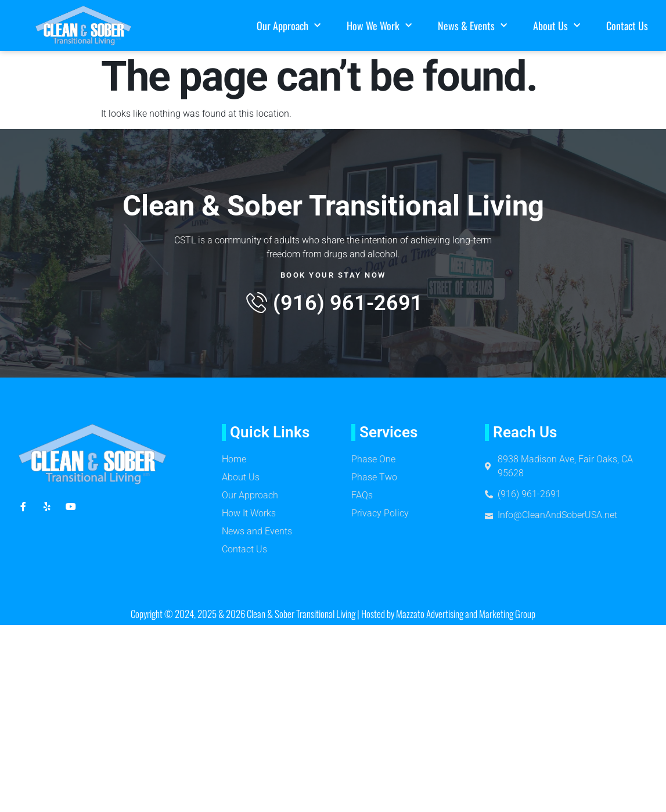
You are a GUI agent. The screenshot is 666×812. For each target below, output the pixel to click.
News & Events (472, 26)
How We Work (379, 26)
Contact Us (627, 26)
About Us (557, 26)
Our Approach (289, 26)
